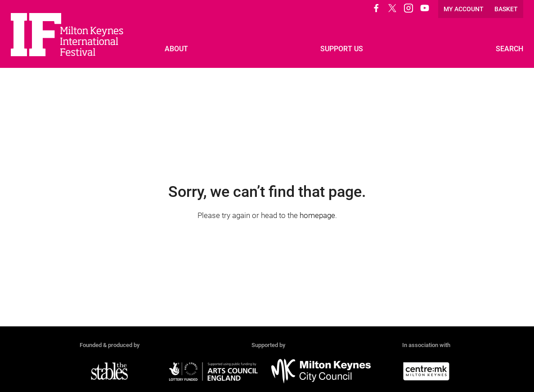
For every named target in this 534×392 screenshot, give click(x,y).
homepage (317, 215)
